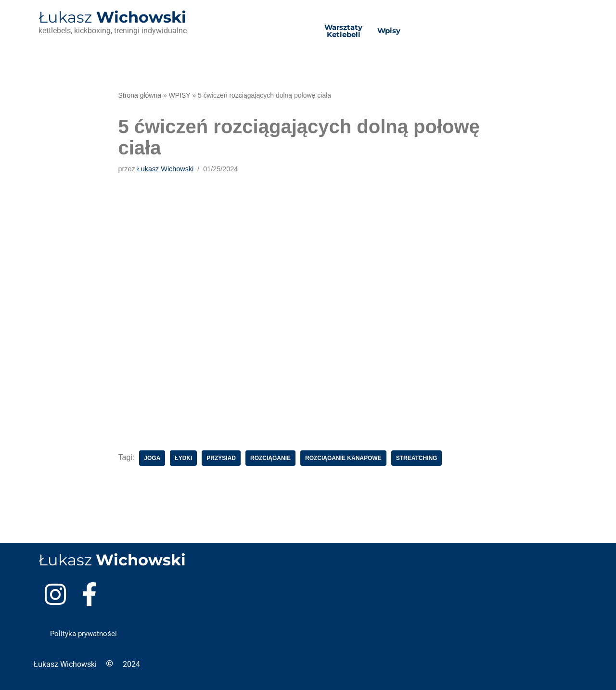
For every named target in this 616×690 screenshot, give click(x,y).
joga (152, 458)
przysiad (221, 458)
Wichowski (112, 17)
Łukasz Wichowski (166, 169)
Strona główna (140, 95)
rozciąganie (270, 458)
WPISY (180, 95)
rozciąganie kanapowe (343, 458)
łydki (183, 458)
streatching (417, 458)
